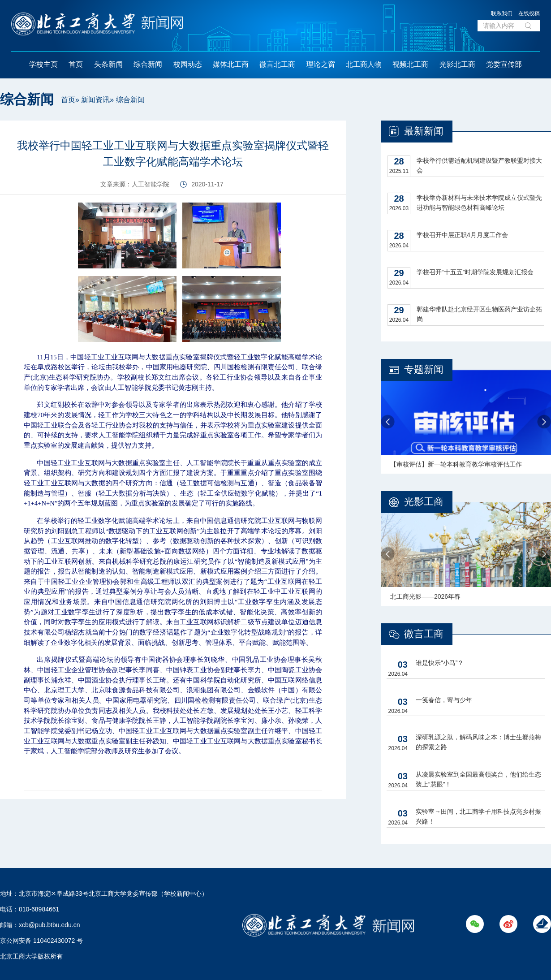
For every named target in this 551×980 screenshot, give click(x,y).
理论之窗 (321, 64)
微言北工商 (277, 64)
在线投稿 (529, 13)
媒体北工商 (231, 64)
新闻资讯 (95, 100)
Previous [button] (388, 422)
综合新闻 (148, 64)
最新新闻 (424, 131)
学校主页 (43, 64)
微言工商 (424, 634)
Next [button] (544, 422)
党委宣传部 (504, 64)
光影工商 (424, 502)
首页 (76, 64)
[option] (466, 422)
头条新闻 (108, 64)
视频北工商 (410, 64)
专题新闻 (424, 369)
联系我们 (502, 13)
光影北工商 (457, 64)
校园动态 (188, 64)
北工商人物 (364, 64)
